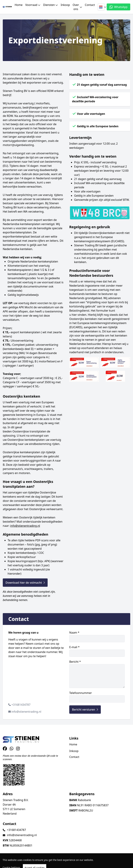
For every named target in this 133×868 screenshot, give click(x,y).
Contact (90, 5)
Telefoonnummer (97, 697)
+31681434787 (21, 705)
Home (19, 5)
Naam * (97, 636)
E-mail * (97, 651)
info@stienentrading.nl (25, 526)
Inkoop (65, 5)
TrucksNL (24, 863)
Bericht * (97, 674)
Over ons (77, 7)
